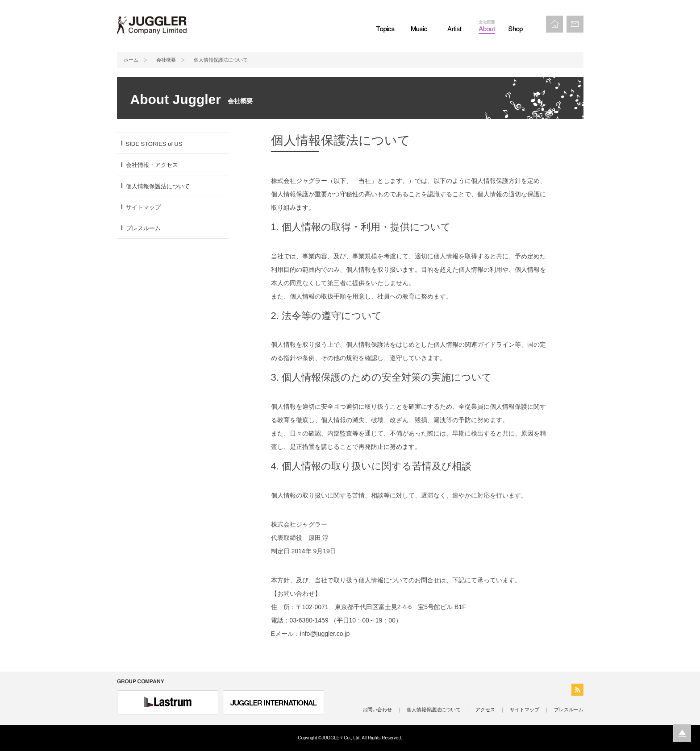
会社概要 (166, 60)
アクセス (485, 710)
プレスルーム (143, 228)
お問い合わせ (377, 710)
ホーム (131, 60)
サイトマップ (143, 207)
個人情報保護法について (158, 186)
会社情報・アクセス (152, 165)
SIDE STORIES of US (154, 144)
